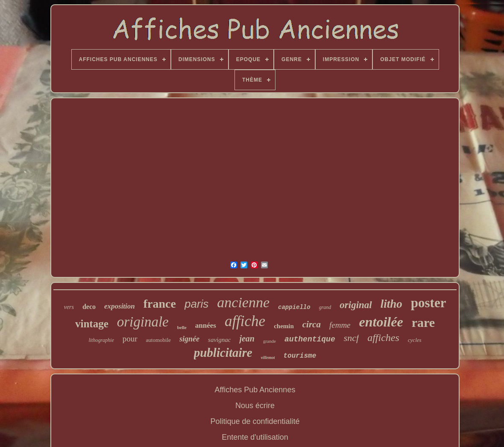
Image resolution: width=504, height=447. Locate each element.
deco (89, 307)
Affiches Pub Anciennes (255, 390)
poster (429, 303)
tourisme (300, 356)
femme (340, 325)
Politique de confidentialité (255, 421)
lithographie (101, 340)
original (356, 305)
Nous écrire (255, 406)
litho (391, 304)
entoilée (381, 322)
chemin (284, 326)
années (206, 325)
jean (247, 338)
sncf (351, 338)
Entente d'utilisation (255, 437)
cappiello (294, 307)
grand (325, 307)
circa (312, 324)
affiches (383, 338)
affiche (245, 321)
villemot (268, 357)
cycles (415, 340)
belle (182, 327)
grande (270, 341)
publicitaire (223, 353)
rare (423, 322)
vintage (92, 324)
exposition (120, 306)
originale (143, 322)
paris (196, 304)
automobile (159, 340)
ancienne (243, 302)
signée (189, 339)
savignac (219, 340)
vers (69, 307)
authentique (310, 339)
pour (130, 339)
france (160, 304)
